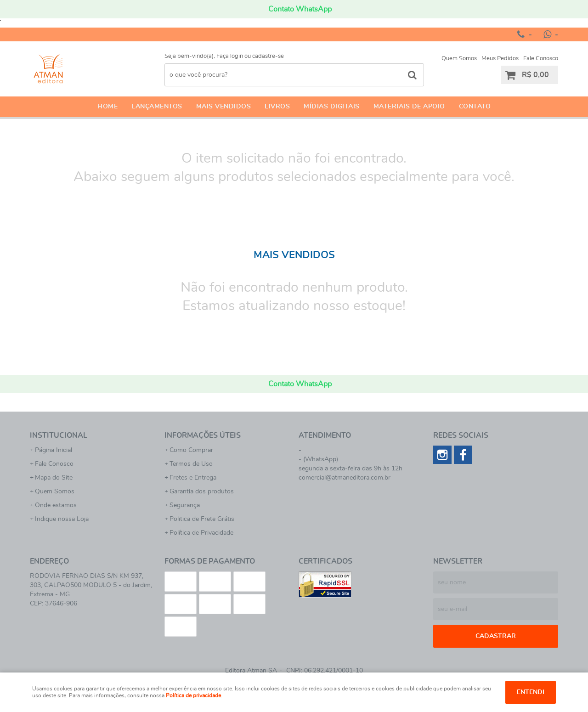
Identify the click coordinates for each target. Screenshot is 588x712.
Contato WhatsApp (300, 9)
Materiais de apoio (409, 107)
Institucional (59, 435)
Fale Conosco (541, 59)
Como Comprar (191, 450)
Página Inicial (54, 450)
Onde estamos (56, 505)
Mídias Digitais (332, 107)
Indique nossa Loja (62, 519)
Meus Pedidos (500, 59)
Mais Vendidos (224, 107)
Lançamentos (157, 107)
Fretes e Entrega (193, 478)
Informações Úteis (203, 435)
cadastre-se (268, 56)
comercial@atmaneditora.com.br (345, 478)
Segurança (185, 505)
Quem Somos (459, 59)
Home (107, 107)
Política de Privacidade (201, 533)
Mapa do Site (54, 478)
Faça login (230, 56)
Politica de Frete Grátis (202, 519)
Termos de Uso (191, 464)
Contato (475, 107)
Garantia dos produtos (202, 492)
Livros (277, 107)
